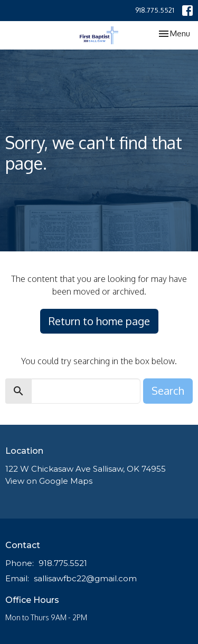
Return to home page (99, 321)
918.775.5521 (155, 10)
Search (168, 391)
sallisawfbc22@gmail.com (85, 578)
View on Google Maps (49, 481)
